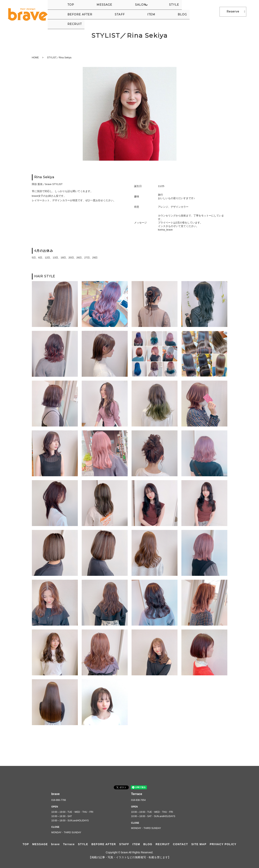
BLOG (190, 12)
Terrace (69, 844)
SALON (95, 12)
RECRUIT (207, 12)
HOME (35, 58)
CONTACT (181, 844)
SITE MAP (199, 844)
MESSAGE (74, 12)
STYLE (116, 12)
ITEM (176, 12)
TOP (57, 12)
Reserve (233, 12)
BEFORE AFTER (139, 12)
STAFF (161, 12)
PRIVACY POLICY (223, 844)
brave (56, 844)
